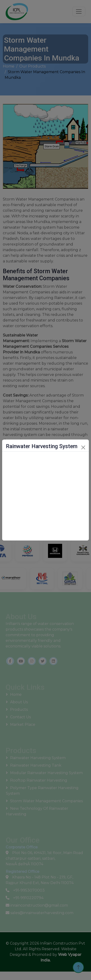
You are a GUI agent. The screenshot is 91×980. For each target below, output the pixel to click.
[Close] (83, 447)
